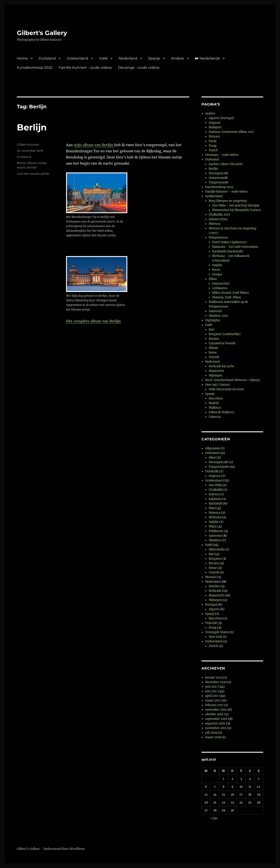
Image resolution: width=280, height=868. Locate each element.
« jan (214, 818)
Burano (214, 339)
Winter (32, 167)
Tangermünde (219, 467)
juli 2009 (211, 733)
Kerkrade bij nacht (221, 366)
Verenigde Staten (217, 632)
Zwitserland (214, 641)
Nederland (128, 58)
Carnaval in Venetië (222, 343)
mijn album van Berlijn (94, 145)
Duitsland (47, 58)
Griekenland (77, 58)
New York (215, 637)
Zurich (213, 150)
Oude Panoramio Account (226, 389)
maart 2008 (213, 737)
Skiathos (215, 540)
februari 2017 (214, 705)
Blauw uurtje (37, 163)
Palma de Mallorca (221, 412)
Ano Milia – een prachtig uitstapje (236, 205)
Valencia (215, 417)
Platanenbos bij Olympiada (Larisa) (236, 210)
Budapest (215, 127)
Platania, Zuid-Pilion (227, 297)
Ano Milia (215, 485)
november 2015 (216, 728)
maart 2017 (213, 700)
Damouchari (221, 284)
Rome (213, 352)
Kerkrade (215, 591)
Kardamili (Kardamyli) (228, 251)
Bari (212, 329)
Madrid (214, 403)
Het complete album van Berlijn (94, 321)
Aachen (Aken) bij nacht (226, 164)
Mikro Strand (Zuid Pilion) (231, 293)
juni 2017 (212, 687)
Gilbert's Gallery (42, 33)
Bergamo (215, 559)
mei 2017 (211, 691)
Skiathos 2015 (218, 316)
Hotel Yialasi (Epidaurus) (229, 242)
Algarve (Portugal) (221, 118)
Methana (215, 517)
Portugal (211, 605)
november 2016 (216, 710)
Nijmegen (215, 375)
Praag (213, 146)
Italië (103, 58)
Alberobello (217, 549)
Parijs (213, 141)
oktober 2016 (214, 714)
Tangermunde (219, 182)
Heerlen (214, 586)
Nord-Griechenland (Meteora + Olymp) (233, 380)
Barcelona (216, 398)
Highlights (213, 320)
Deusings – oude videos (139, 68)
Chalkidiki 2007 (220, 215)
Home (22, 58)
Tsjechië (211, 623)
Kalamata (215, 499)
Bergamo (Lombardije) (225, 334)
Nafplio (217, 265)
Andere (178, 58)
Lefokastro (220, 288)
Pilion (213, 279)
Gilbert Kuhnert (28, 144)
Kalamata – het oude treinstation (235, 247)
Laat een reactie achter (33, 174)
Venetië (214, 357)
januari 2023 (214, 677)
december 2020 (216, 682)
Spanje (154, 58)
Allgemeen (213, 448)
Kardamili (215, 503)
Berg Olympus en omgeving (228, 201)
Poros (216, 270)
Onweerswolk (218, 178)
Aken (212, 458)
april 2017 (212, 696)
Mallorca (215, 408)
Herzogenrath (219, 173)
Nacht (21, 167)
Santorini (215, 311)
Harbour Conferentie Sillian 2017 (231, 132)
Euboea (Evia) (218, 219)
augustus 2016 (215, 723)
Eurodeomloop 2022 (35, 68)
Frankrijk (212, 471)
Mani (212, 508)
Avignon (215, 123)
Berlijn (32, 127)
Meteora (214, 224)
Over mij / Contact (218, 385)
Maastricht (216, 371)
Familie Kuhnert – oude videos (85, 68)
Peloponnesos (219, 238)
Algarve (214, 609)
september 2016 (216, 719)
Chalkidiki (216, 490)
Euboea (214, 494)
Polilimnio (216, 531)
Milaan (213, 348)
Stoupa (217, 274)
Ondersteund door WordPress (64, 849)
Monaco (214, 136)
